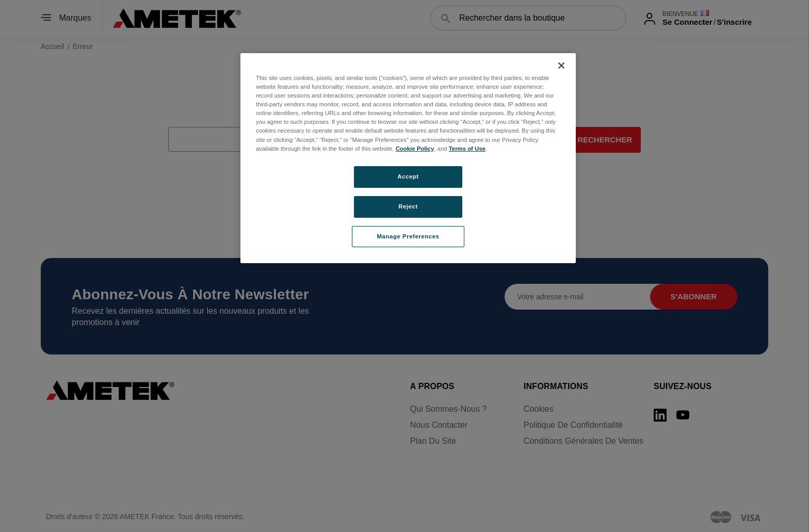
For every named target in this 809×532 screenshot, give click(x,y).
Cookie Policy (415, 149)
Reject (408, 206)
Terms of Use (467, 149)
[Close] (561, 66)
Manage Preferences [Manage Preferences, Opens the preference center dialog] (408, 236)
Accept (408, 176)
